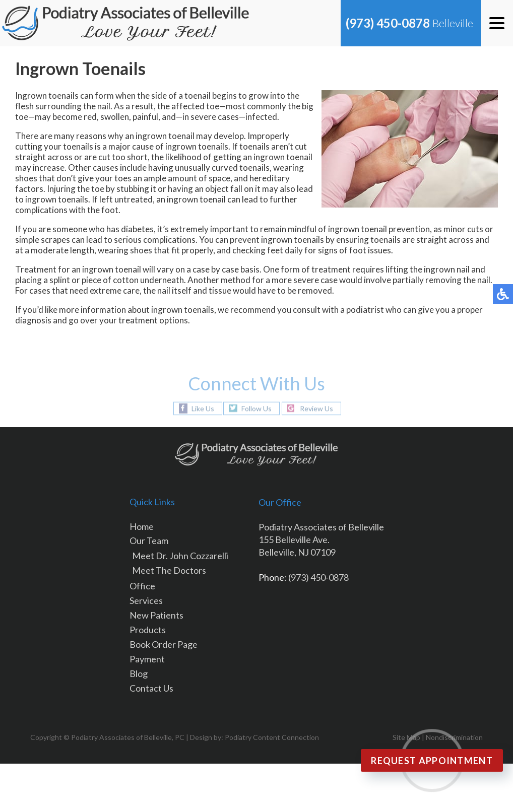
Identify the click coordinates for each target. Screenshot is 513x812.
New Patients (156, 615)
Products (148, 630)
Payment (147, 659)
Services (146, 600)
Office (142, 586)
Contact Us (151, 688)
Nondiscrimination (454, 737)
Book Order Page (164, 644)
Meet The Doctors (169, 570)
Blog (139, 673)
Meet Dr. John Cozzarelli (180, 556)
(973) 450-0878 (388, 23)
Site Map (406, 737)
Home (142, 526)
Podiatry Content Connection (272, 737)
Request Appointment (432, 761)
